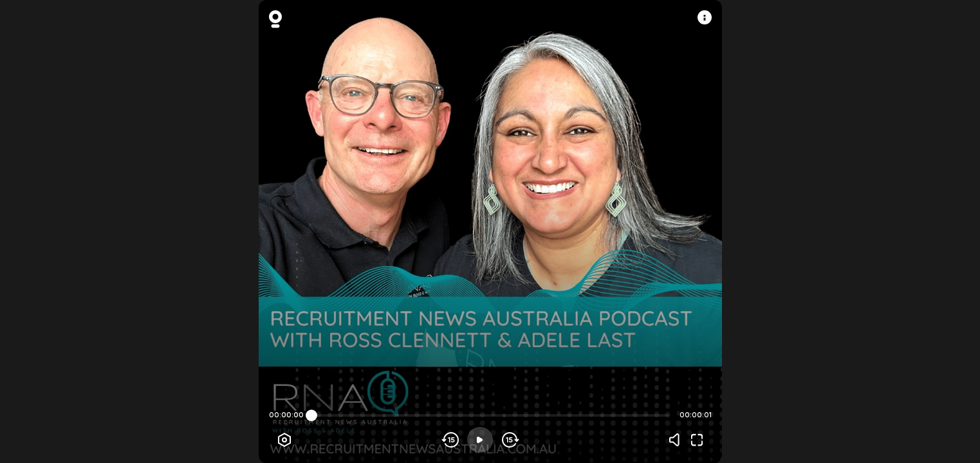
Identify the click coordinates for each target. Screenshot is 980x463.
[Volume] (678, 440)
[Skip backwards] (451, 440)
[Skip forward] (509, 440)
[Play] (480, 440)
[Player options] (284, 440)
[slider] (311, 415)
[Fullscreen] (697, 440)
